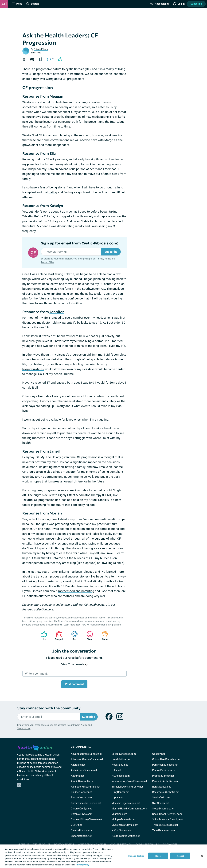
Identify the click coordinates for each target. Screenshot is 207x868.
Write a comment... (37, 674)
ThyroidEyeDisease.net (165, 825)
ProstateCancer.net (163, 776)
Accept (180, 856)
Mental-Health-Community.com (129, 809)
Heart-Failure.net (121, 759)
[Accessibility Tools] (160, 4)
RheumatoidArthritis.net (166, 792)
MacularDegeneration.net (126, 803)
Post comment (74, 684)
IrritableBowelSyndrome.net (127, 787)
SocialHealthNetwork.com (167, 814)
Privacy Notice (104, 259)
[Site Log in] (179, 4)
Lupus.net (117, 798)
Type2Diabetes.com (163, 830)
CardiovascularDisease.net (86, 803)
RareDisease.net (161, 787)
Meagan (56, 96)
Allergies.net (78, 765)
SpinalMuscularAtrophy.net (167, 819)
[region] (103, 856)
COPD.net (76, 825)
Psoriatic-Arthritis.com (165, 781)
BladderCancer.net (81, 792)
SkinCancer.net (161, 803)
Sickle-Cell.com (161, 798)
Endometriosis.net (81, 836)
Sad (73, 636)
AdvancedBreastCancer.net (86, 754)
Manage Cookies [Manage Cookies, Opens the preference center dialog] (136, 856)
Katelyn (56, 206)
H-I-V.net (116, 770)
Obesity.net (158, 754)
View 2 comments (74, 664)
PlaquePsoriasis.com (164, 770)
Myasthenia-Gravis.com (125, 825)
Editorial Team (41, 49)
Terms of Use (48, 262)
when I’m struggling (95, 420)
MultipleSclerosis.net (123, 819)
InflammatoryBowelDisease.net (129, 781)
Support (58, 636)
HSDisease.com (121, 776)
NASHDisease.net (122, 830)
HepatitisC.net (120, 765)
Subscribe (196, 4)
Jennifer (57, 312)
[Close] (202, 856)
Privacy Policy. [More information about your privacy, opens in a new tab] (83, 865)
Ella (53, 153)
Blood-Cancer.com (81, 798)
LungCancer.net (120, 792)
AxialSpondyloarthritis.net (86, 787)
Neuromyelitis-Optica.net (126, 836)
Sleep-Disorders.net (163, 809)
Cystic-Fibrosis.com (82, 830)
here (50, 609)
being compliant (112, 472)
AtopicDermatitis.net (83, 781)
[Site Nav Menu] (17, 4)
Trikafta (120, 117)
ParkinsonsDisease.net (165, 765)
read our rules (65, 658)
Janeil (55, 451)
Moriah (56, 513)
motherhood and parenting (76, 591)
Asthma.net (78, 776)
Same (104, 636)
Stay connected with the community (49, 708)
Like (42, 636)
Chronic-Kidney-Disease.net (87, 819)
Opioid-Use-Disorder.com (166, 759)
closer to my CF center (97, 284)
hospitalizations (33, 369)
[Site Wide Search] (32, 4)
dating (53, 192)
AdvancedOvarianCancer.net (87, 759)
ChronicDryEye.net (81, 809)
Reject (158, 856)
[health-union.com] (35, 747)
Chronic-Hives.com (82, 814)
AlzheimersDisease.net (84, 770)
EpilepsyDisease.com (124, 754)
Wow (88, 636)
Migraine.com (119, 814)
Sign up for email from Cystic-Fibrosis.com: (80, 243)
